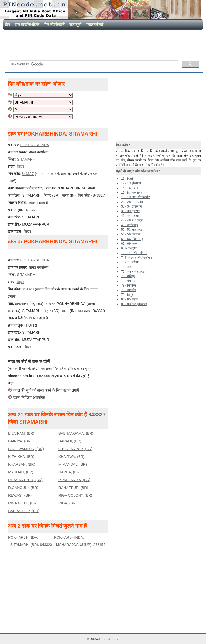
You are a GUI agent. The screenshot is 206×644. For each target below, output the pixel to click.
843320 (28, 289)
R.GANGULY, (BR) (23, 488)
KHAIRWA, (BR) (71, 457)
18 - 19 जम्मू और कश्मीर (135, 197)
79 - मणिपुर (128, 276)
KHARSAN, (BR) (22, 464)
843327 (28, 174)
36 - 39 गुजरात (130, 211)
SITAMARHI (27, 159)
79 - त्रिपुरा (127, 295)
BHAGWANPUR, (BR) (26, 449)
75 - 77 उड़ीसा (130, 262)
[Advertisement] (104, 44)
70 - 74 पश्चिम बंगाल (134, 253)
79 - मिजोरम (128, 285)
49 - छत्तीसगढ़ (129, 225)
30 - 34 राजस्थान (131, 206)
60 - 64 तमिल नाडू (132, 239)
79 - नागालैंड (128, 290)
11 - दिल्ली (127, 179)
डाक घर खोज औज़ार (27, 25)
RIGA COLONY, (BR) (75, 495)
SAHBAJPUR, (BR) (24, 511)
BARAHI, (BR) (70, 441)
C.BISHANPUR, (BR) (75, 449)
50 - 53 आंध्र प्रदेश (132, 230)
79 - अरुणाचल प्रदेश (133, 272)
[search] (93, 64)
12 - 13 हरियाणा (131, 183)
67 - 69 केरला (130, 244)
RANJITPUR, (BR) (73, 488)
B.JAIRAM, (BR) (21, 433)
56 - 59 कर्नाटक (131, 234)
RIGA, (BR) (68, 503)
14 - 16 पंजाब (130, 188)
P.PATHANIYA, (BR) (74, 480)
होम (7, 25)
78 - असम (127, 267)
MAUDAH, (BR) (21, 472)
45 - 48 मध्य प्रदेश (132, 220)
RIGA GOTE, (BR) (23, 503)
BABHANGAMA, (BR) (76, 433)
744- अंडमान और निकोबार (136, 258)
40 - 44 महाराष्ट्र (130, 216)
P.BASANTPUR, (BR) (25, 480)
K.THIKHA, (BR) (21, 457)
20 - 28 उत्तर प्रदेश (132, 202)
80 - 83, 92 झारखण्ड (134, 304)
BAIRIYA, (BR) (20, 441)
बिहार (20, 166)
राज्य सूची (75, 25)
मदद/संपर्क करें (95, 25)
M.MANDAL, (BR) (73, 464)
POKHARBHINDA (35, 145)
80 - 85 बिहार (129, 299)
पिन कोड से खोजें (54, 25)
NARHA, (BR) (70, 472)
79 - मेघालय (128, 281)
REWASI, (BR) (20, 495)
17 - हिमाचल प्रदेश (132, 193)
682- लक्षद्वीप (129, 248)
